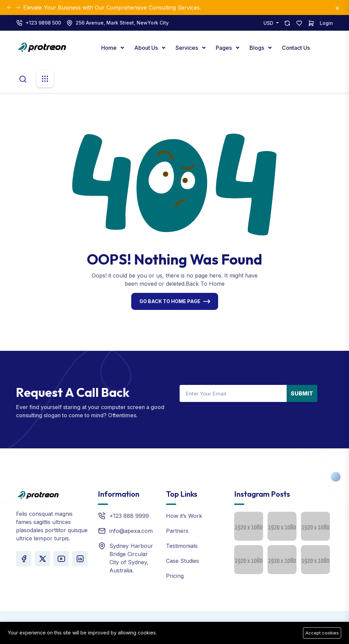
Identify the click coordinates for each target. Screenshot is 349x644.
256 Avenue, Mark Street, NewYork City (122, 23)
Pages (224, 48)
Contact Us (296, 48)
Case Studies (183, 561)
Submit (302, 393)
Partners (177, 531)
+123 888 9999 (129, 516)
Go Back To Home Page (170, 301)
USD (269, 23)
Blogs (257, 48)
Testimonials (182, 546)
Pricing (175, 576)
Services (187, 48)
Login (326, 23)
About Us (147, 48)
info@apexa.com (131, 531)
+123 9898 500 (43, 23)
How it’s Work (184, 516)
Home (110, 48)
